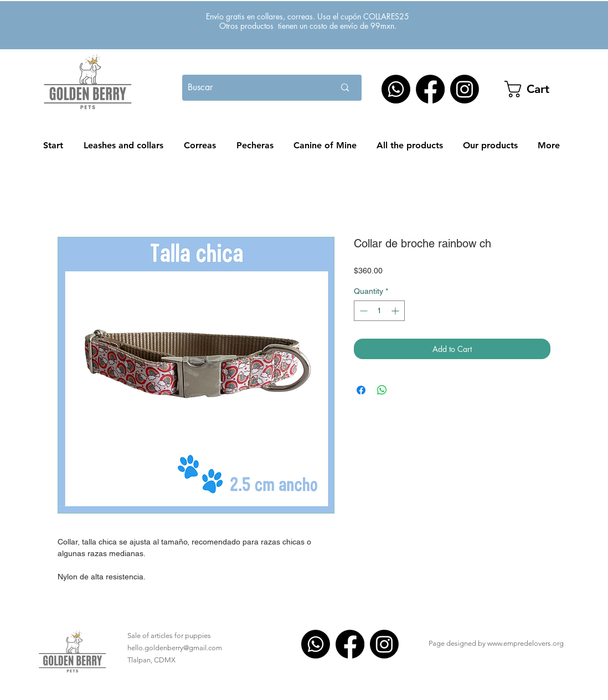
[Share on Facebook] (361, 390)
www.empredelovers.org (525, 643)
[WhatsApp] (396, 89)
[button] (542, 89)
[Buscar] (246, 88)
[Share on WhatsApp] (382, 390)
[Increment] (396, 311)
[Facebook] (430, 89)
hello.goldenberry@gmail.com (175, 648)
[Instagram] (465, 89)
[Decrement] (362, 311)
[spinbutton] (379, 311)
